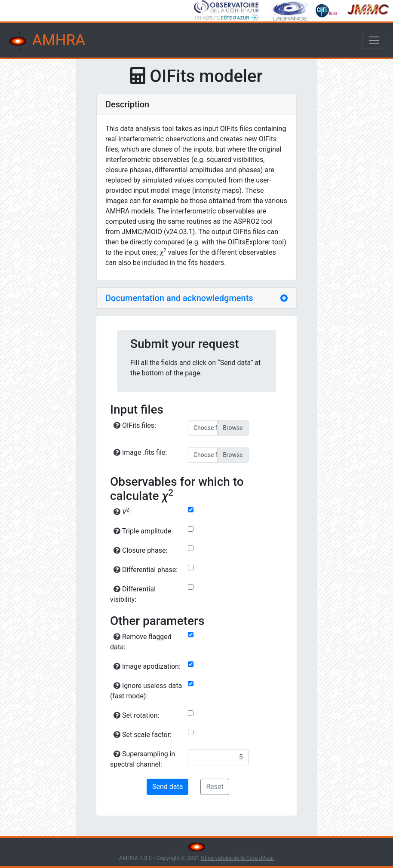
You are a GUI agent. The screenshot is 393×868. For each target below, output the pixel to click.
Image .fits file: (140, 452)
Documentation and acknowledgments (179, 298)
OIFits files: (135, 425)
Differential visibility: (133, 594)
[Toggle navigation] (374, 40)
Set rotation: (136, 715)
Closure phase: (140, 550)
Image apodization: (147, 666)
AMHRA (46, 41)
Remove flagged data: (141, 642)
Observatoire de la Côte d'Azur (238, 858)
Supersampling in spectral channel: (143, 759)
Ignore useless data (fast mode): (146, 691)
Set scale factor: (143, 735)
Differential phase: (146, 570)
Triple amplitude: (143, 531)
